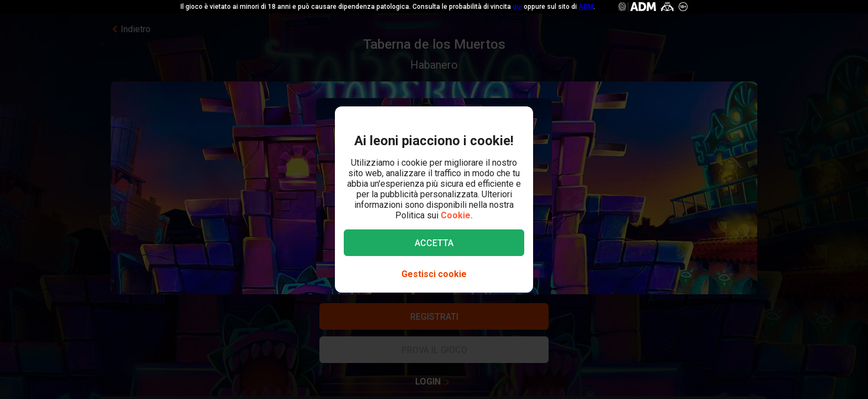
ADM (586, 7)
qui (517, 7)
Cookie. (457, 215)
